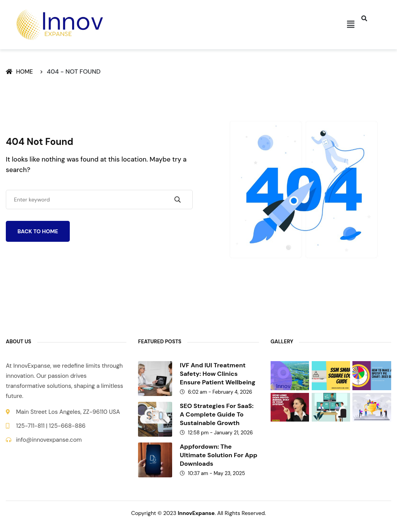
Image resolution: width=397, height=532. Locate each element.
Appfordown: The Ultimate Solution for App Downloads (219, 455)
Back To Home (38, 231)
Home (21, 72)
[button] (350, 24)
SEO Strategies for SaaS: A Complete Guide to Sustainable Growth (217, 414)
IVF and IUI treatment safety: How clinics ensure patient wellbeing (218, 374)
